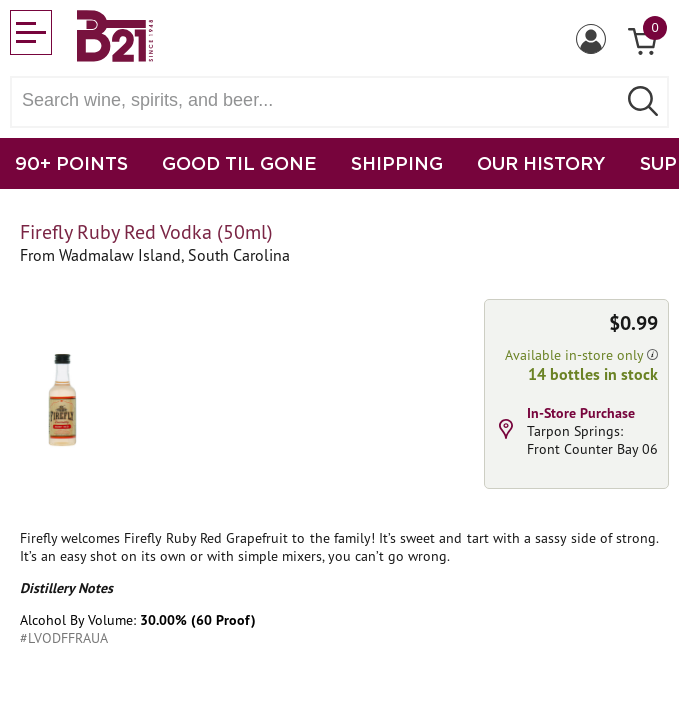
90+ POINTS (71, 163)
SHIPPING (397, 163)
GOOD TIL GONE (239, 163)
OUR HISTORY (541, 163)
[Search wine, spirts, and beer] (319, 100)
